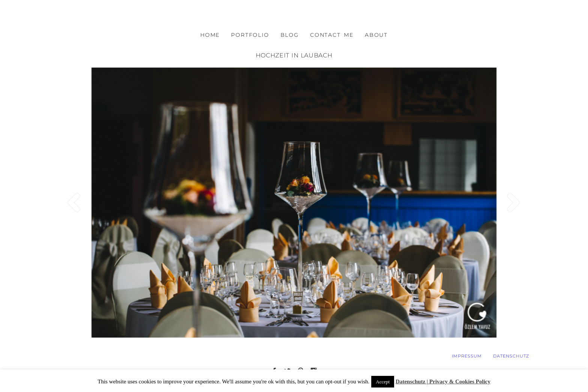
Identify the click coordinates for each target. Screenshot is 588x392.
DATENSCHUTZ (511, 356)
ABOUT (376, 35)
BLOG (290, 35)
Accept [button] (383, 382)
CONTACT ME (332, 35)
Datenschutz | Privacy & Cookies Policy (443, 381)
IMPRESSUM (467, 356)
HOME (210, 35)
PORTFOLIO (250, 35)
